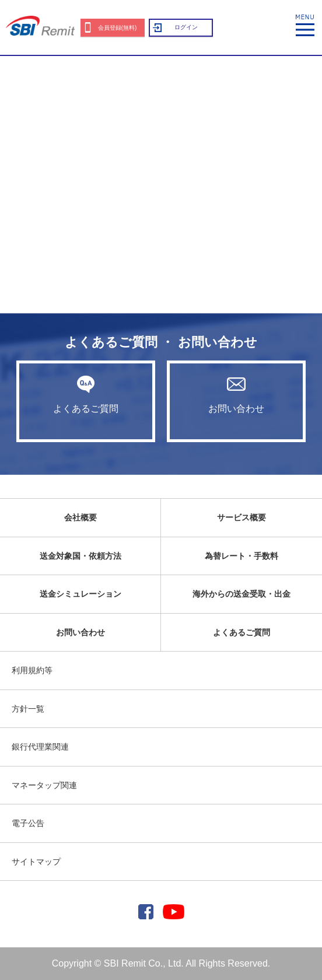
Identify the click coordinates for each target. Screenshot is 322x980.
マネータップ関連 (44, 785)
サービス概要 (242, 517)
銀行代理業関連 (40, 747)
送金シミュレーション (80, 594)
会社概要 (80, 517)
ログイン (186, 27)
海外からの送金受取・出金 (242, 594)
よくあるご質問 (86, 394)
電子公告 (28, 823)
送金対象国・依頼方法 (80, 556)
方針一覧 (28, 709)
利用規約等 (32, 670)
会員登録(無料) (118, 28)
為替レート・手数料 (242, 556)
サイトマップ (36, 862)
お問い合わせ (236, 394)
